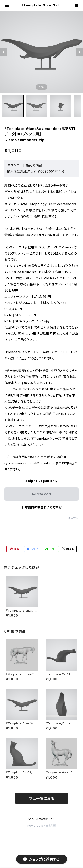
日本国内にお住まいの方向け (42, 507)
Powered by (42, 826)
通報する (73, 518)
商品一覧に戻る (42, 799)
